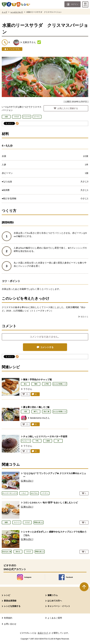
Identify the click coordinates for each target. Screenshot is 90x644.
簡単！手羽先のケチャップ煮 (37, 380)
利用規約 (8, 618)
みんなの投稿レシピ (60, 384)
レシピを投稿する (12, 606)
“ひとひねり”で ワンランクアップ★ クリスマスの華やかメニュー (55, 475)
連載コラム (53, 595)
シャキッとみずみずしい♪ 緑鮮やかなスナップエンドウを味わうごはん (55, 533)
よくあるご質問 (55, 618)
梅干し (36, 412)
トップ (4, 12)
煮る (25, 384)
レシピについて (17, 12)
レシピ (7, 595)
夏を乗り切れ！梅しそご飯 (36, 407)
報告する (84, 317)
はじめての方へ (55, 601)
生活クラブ (44, 633)
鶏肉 (36, 384)
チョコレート (26, 441)
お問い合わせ (10, 624)
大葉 (25, 412)
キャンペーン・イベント (59, 606)
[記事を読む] (27, 481)
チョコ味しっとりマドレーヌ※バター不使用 (45, 436)
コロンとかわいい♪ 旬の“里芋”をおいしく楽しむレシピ (50, 503)
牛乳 (37, 441)
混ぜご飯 (46, 412)
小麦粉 (48, 441)
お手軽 (46, 384)
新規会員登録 (10, 601)
